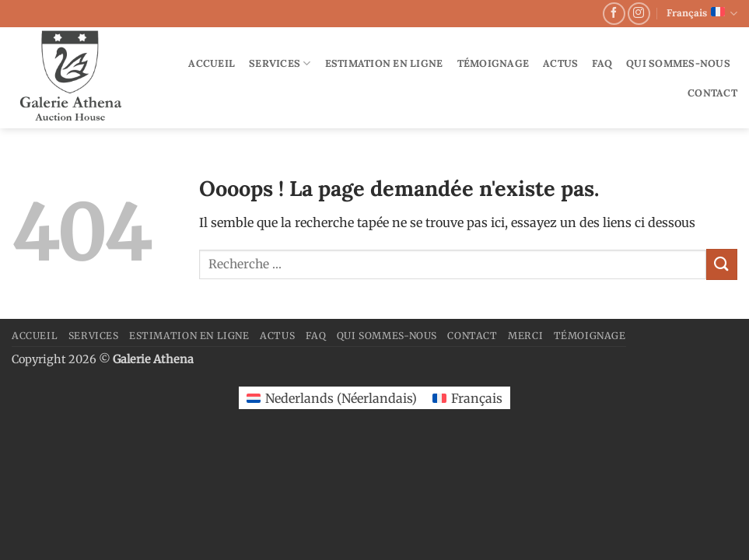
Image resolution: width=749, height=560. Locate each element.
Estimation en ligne (384, 63)
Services (280, 63)
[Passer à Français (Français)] (467, 398)
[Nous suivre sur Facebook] (614, 14)
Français (702, 14)
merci (525, 336)
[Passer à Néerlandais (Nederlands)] (332, 398)
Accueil (212, 63)
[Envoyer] (722, 264)
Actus (560, 63)
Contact (712, 93)
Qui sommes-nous (678, 63)
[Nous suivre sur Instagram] (639, 14)
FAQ (602, 63)
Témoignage (493, 63)
